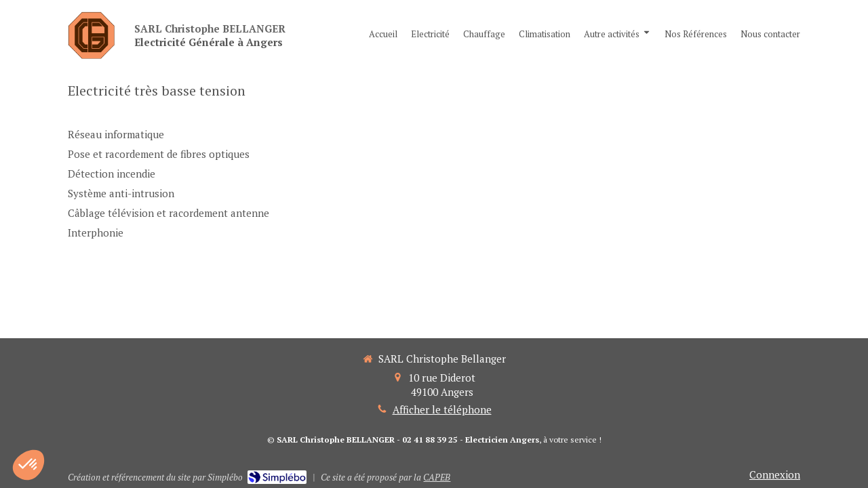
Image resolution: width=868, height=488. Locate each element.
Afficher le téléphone (442, 409)
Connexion (775, 474)
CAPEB (437, 477)
